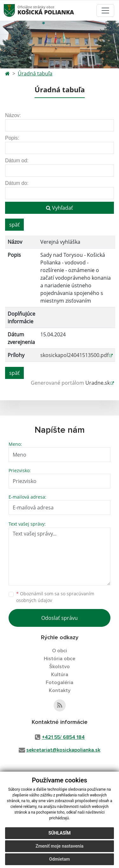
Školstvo (60, 667)
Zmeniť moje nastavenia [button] (60, 846)
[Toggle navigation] (105, 10)
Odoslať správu (60, 618)
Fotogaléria (60, 682)
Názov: (13, 115)
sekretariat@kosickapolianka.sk (63, 750)
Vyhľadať (60, 208)
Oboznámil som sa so (55, 597)
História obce (60, 659)
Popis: (12, 138)
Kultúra (60, 675)
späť (14, 225)
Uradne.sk (98, 383)
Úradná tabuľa (35, 73)
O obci (60, 651)
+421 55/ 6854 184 (63, 737)
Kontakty (60, 690)
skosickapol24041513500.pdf (74, 355)
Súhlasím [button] (60, 833)
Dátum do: (17, 183)
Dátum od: (17, 161)
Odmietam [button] (60, 859)
